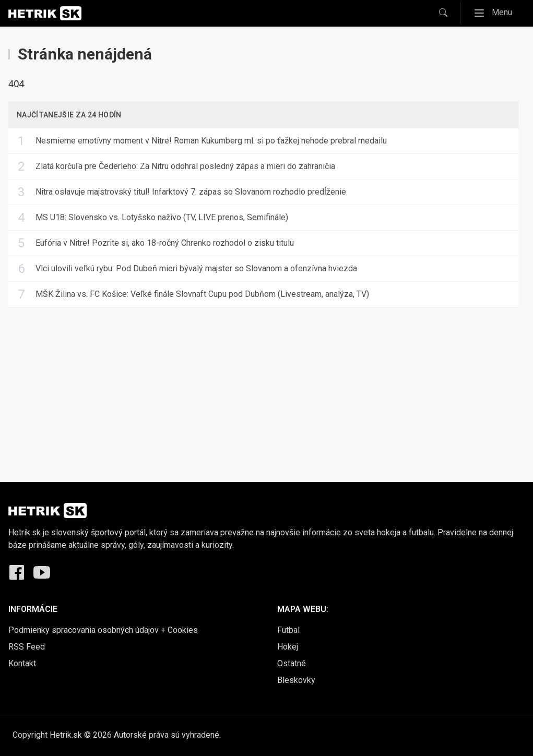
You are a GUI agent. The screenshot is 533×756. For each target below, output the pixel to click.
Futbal (288, 630)
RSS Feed (27, 647)
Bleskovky (296, 680)
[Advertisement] (266, 387)
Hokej (288, 647)
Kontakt (22, 663)
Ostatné (292, 663)
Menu (496, 13)
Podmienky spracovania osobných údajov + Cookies (103, 630)
